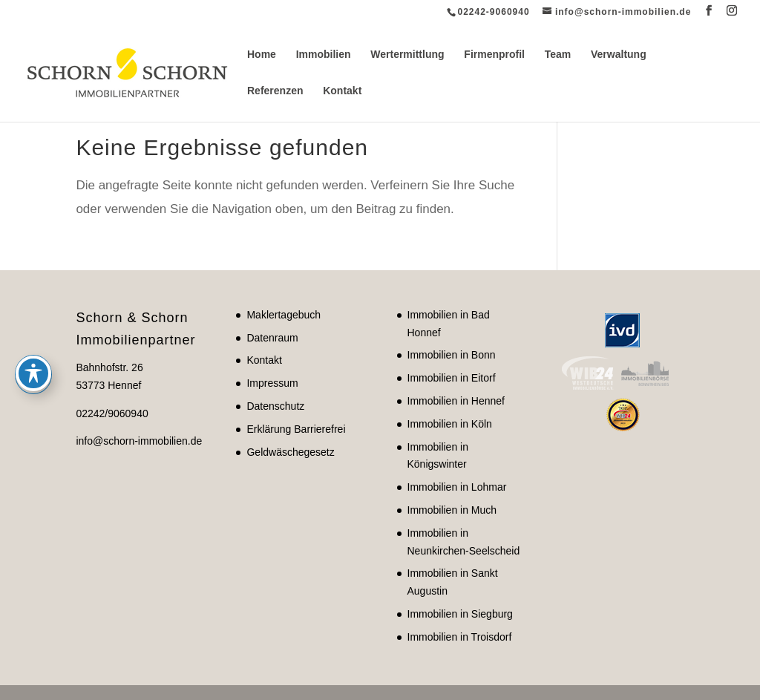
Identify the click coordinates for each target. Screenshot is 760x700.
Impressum (272, 383)
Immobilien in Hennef (456, 401)
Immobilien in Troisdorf (460, 637)
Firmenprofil (494, 55)
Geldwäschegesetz (290, 452)
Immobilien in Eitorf (452, 378)
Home (262, 55)
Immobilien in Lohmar (457, 487)
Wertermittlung (407, 55)
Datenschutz (275, 406)
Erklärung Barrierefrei (296, 429)
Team (558, 55)
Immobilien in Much (452, 510)
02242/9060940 (112, 413)
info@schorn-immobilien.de (139, 441)
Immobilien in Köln (450, 424)
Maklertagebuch (284, 315)
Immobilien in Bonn (452, 355)
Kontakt (342, 91)
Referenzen (275, 91)
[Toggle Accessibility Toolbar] (33, 312)
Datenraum (272, 338)
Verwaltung (619, 55)
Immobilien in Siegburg (460, 614)
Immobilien (324, 55)
